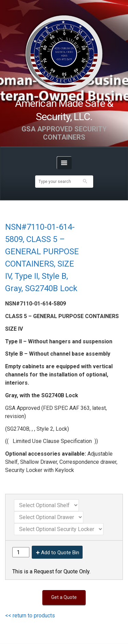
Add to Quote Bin (60, 553)
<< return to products (30, 616)
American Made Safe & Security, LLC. (64, 110)
